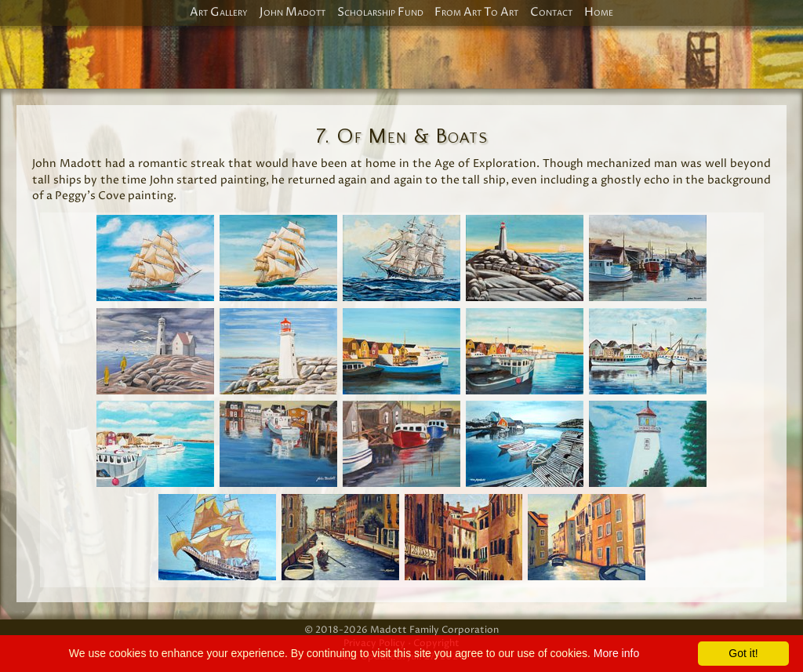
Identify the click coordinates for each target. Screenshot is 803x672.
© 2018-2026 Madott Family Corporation (401, 630)
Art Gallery (219, 13)
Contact (551, 13)
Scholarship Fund (380, 13)
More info (616, 653)
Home (599, 13)
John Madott (292, 13)
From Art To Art (476, 13)
